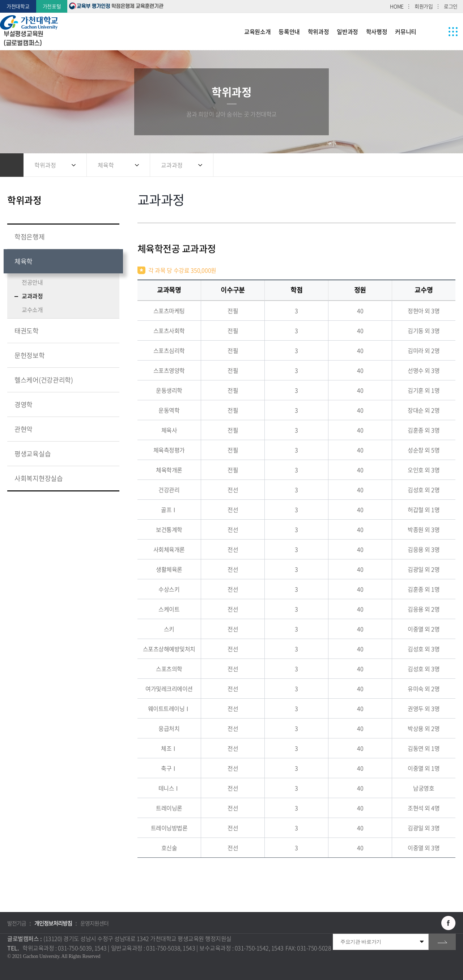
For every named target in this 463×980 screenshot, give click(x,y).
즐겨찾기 (432, 165)
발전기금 (17, 923)
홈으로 (12, 165)
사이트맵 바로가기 (453, 31)
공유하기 (418, 165)
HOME (397, 6)
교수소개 (32, 310)
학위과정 (45, 165)
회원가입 (424, 6)
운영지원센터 (94, 923)
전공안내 (32, 282)
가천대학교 (18, 6)
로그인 (451, 6)
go (442, 942)
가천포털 (52, 6)
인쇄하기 (447, 165)
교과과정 (172, 165)
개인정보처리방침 (53, 923)
